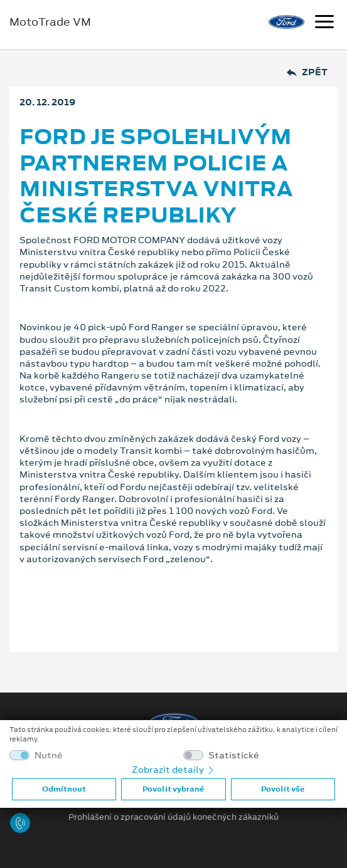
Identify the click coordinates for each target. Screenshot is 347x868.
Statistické (234, 756)
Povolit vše (283, 789)
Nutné (49, 756)
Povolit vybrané (173, 789)
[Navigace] (324, 23)
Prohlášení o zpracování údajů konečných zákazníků (173, 817)
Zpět (307, 72)
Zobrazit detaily (174, 770)
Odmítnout (64, 789)
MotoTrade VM (50, 22)
